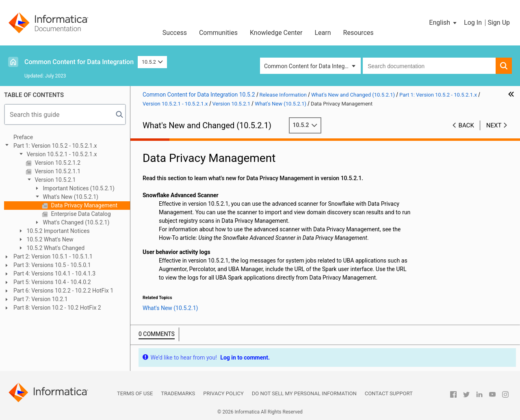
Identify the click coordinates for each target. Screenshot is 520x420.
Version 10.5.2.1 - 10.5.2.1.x (61, 154)
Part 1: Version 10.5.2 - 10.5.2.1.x (55, 146)
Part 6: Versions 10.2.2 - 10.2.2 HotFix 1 (63, 291)
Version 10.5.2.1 (55, 180)
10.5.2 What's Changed (55, 248)
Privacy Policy (223, 393)
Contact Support (389, 393)
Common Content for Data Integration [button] (312, 66)
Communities (218, 33)
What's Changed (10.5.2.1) (75, 222)
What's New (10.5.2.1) (70, 197)
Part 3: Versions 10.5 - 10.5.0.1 (52, 265)
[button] (443, 23)
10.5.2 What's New (49, 239)
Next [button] (494, 125)
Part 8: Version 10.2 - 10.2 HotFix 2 (57, 308)
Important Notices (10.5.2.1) (78, 188)
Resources (359, 33)
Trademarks (178, 393)
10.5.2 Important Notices (57, 231)
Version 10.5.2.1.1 (57, 171)
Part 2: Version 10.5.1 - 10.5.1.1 (53, 256)
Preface (23, 137)
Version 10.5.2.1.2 (57, 163)
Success (175, 33)
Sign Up (499, 23)
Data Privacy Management (83, 205)
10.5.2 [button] (152, 62)
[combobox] (429, 66)
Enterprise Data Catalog (80, 214)
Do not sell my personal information (304, 393)
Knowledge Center (276, 33)
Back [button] (466, 125)
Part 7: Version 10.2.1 (41, 299)
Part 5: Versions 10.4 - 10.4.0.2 (52, 282)
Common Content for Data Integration (79, 62)
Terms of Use (135, 393)
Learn (323, 33)
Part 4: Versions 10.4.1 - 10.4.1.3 (54, 274)
